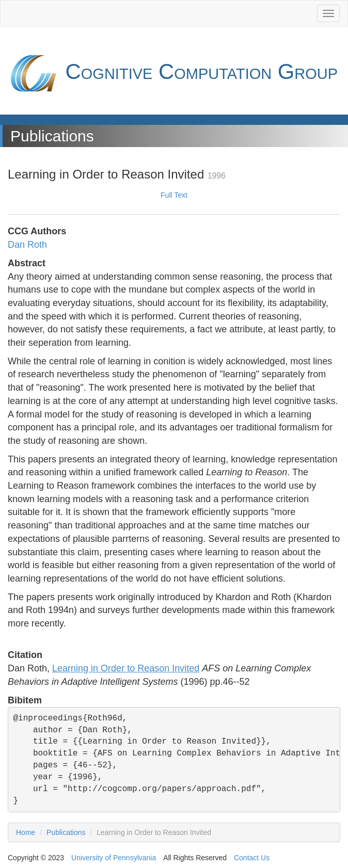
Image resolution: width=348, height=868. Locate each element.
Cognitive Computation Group (173, 73)
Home (26, 832)
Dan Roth (27, 245)
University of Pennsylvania (114, 858)
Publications (66, 832)
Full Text (174, 195)
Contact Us (252, 858)
